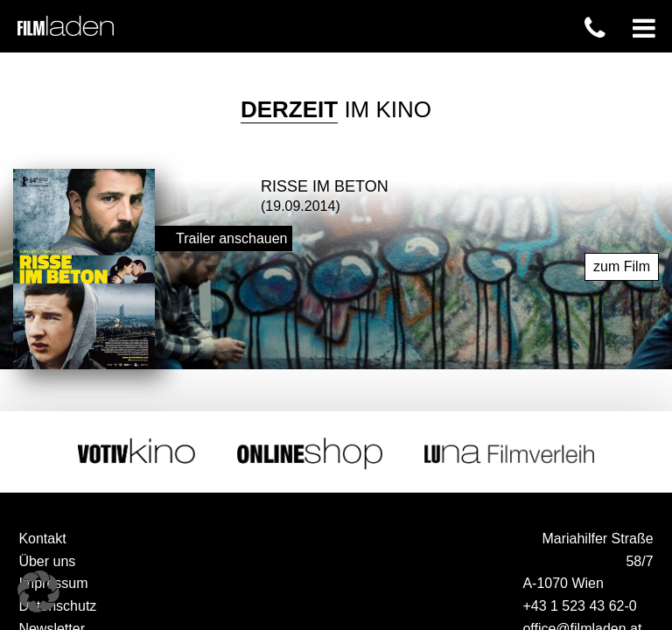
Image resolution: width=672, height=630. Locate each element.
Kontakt (42, 536)
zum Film (622, 264)
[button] (38, 591)
